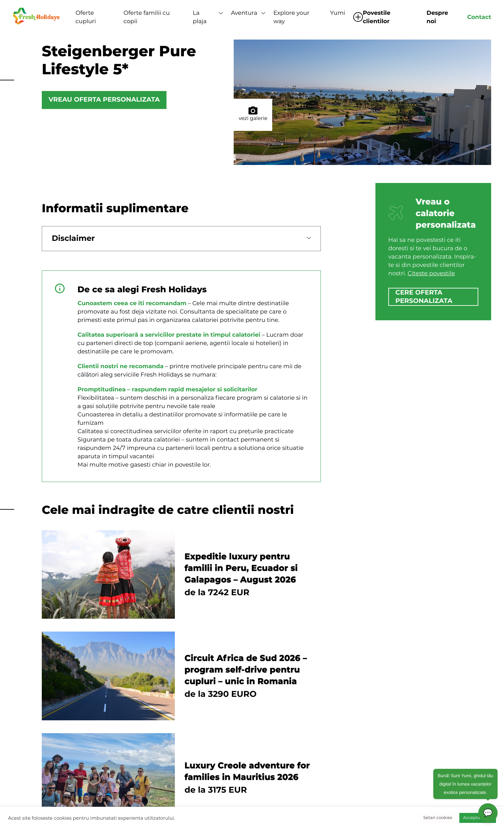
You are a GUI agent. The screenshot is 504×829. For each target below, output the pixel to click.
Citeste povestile (431, 273)
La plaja (200, 17)
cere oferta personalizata (424, 297)
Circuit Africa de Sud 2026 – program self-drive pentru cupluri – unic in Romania (246, 670)
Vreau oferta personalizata (104, 100)
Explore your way (291, 17)
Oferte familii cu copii (147, 17)
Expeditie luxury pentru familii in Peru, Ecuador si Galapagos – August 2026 (241, 568)
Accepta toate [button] (478, 818)
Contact (479, 17)
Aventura (244, 13)
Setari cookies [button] (438, 818)
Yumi (338, 13)
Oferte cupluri (86, 17)
